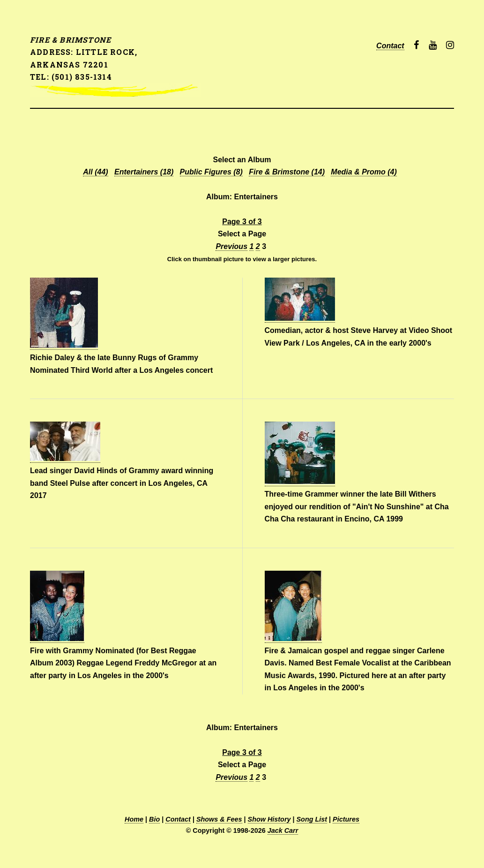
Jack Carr (283, 830)
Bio (154, 819)
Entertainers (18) (144, 172)
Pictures (346, 819)
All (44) (95, 172)
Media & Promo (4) (364, 172)
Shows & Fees (219, 819)
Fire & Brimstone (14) (287, 172)
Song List (312, 819)
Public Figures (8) (211, 172)
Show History (269, 819)
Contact (390, 46)
